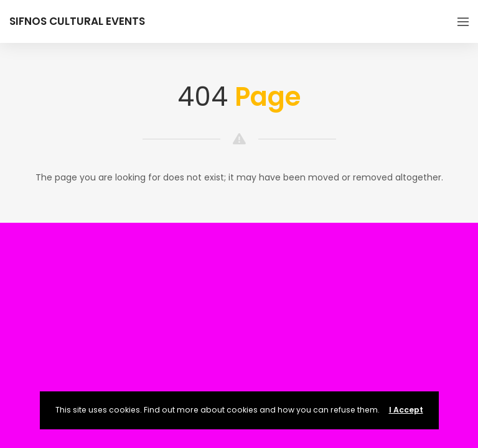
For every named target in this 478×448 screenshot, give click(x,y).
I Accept (406, 410)
